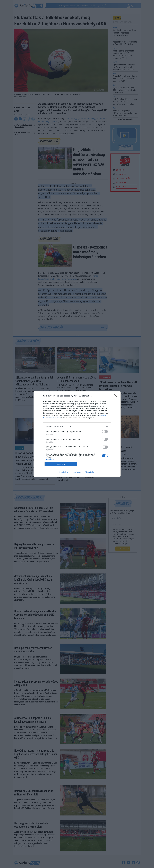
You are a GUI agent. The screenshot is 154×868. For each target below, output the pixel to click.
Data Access (77, 472)
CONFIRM (61, 464)
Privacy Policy (90, 472)
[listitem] (77, 427)
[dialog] (77, 434)
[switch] (105, 432)
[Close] (116, 396)
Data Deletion (64, 472)
